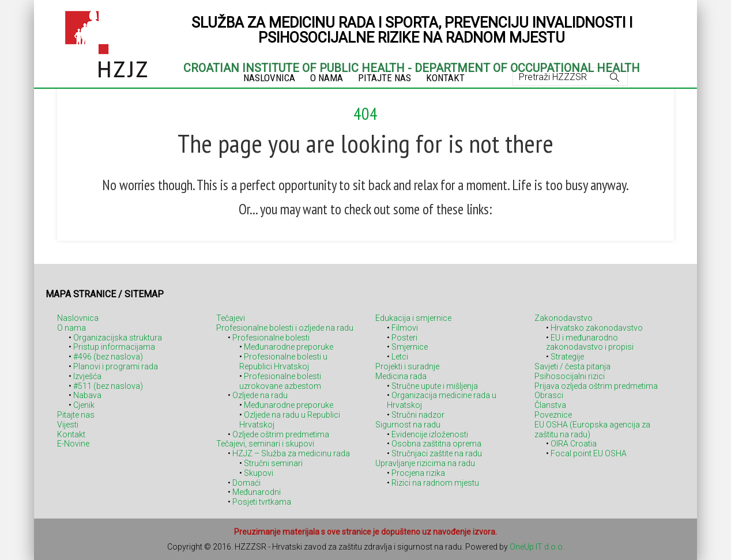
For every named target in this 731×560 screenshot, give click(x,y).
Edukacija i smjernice (413, 318)
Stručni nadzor (418, 415)
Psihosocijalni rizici (570, 376)
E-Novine (73, 444)
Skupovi (259, 473)
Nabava (87, 395)
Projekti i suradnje (407, 366)
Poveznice (553, 415)
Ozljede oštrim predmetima (281, 434)
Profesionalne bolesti (271, 338)
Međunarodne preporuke (289, 347)
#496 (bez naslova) (108, 357)
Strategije (567, 357)
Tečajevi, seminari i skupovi (265, 444)
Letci (400, 357)
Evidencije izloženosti (430, 434)
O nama (71, 328)
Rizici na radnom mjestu (435, 483)
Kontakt (71, 434)
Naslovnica (78, 318)
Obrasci (549, 395)
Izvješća (87, 376)
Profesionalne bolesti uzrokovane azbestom (280, 381)
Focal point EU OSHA (589, 453)
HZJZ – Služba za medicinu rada (291, 453)
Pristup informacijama (114, 347)
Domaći (246, 483)
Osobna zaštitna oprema (436, 444)
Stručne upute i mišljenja (435, 386)
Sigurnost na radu (408, 425)
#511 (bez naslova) (108, 386)
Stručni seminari (273, 463)
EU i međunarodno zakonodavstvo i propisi (590, 343)
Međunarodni (257, 492)
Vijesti (68, 425)
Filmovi (405, 328)
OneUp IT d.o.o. (537, 547)
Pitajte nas (76, 415)
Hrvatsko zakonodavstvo (597, 328)
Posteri (404, 338)
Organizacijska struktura (118, 338)
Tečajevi (231, 318)
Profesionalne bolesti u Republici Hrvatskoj (283, 362)
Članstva (550, 405)
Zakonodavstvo (564, 318)
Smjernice (410, 347)
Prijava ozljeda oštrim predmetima (596, 386)
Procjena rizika (418, 473)
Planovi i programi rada (116, 366)
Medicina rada (401, 376)
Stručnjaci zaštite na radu (437, 453)
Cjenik (84, 405)
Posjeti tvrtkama (262, 502)
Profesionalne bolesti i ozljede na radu (285, 328)
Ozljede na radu (260, 395)
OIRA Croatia (574, 444)
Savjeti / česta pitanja (572, 366)
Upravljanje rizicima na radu (425, 463)
